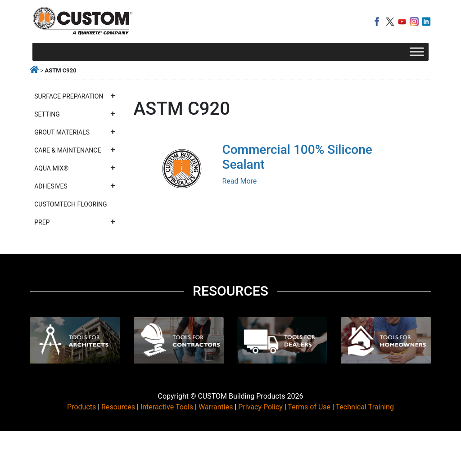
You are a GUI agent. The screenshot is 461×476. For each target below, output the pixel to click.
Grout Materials (75, 132)
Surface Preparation (75, 96)
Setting (75, 114)
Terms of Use (309, 407)
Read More (239, 181)
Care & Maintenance (75, 150)
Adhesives (75, 186)
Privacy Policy (260, 407)
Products (81, 407)
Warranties (216, 407)
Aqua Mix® (75, 168)
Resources (118, 407)
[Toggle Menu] (417, 52)
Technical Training (365, 407)
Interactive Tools (167, 407)
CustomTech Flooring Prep (75, 216)
